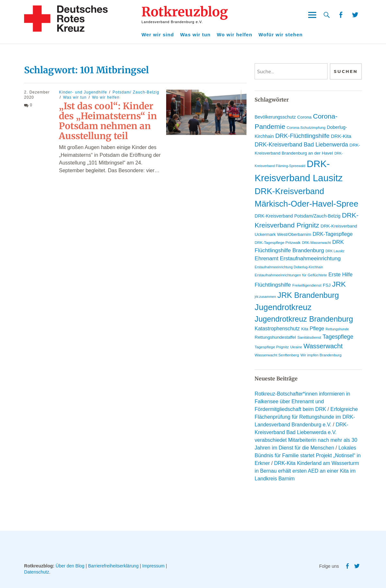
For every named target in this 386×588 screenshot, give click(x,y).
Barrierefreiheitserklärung (113, 566)
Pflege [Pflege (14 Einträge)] (317, 329)
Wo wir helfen (235, 35)
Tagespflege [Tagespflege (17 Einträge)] (338, 337)
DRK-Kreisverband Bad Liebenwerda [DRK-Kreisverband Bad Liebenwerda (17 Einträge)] (301, 145)
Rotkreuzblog (185, 12)
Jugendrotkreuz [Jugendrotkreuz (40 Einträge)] (283, 307)
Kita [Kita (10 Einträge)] (305, 329)
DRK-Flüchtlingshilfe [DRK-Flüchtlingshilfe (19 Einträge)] (302, 136)
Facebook (341, 15)
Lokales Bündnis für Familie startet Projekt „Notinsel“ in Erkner (308, 455)
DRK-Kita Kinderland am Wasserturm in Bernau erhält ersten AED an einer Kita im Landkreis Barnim (307, 471)
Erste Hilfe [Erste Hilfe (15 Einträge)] (341, 274)
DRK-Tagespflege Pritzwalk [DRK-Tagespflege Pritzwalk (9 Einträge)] (278, 243)
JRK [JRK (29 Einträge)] (339, 284)
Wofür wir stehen (280, 35)
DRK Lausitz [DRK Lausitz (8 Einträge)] (335, 251)
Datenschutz (37, 572)
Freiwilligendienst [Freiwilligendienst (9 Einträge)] (307, 285)
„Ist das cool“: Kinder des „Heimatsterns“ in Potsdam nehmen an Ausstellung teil (108, 121)
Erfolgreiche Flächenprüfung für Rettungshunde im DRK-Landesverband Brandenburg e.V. (306, 417)
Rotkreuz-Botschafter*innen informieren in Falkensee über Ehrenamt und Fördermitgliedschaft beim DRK (302, 401)
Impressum (153, 566)
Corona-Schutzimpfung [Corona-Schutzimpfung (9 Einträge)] (306, 128)
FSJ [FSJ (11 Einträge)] (327, 285)
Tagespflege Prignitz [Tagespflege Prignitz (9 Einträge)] (272, 347)
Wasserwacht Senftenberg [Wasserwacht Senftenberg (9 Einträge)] (277, 355)
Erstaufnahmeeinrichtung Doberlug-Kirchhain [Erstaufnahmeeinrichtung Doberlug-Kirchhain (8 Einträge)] (289, 267)
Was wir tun (196, 35)
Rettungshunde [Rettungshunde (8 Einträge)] (337, 329)
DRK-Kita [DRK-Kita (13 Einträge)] (341, 136)
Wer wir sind (158, 35)
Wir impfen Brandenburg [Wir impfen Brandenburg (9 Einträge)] (321, 355)
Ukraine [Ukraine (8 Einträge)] (296, 347)
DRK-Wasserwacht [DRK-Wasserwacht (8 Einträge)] (317, 243)
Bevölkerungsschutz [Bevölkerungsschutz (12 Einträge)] (275, 117)
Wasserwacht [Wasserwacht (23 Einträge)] (323, 346)
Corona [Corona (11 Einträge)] (305, 117)
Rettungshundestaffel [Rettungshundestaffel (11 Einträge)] (275, 337)
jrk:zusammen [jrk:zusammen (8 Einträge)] (265, 297)
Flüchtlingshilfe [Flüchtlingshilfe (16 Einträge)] (273, 285)
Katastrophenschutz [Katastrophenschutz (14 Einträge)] (277, 329)
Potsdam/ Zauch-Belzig (136, 92)
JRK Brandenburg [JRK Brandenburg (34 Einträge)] (308, 295)
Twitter (355, 15)
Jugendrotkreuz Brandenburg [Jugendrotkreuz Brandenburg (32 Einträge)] (304, 319)
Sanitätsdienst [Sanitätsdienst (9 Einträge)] (309, 337)
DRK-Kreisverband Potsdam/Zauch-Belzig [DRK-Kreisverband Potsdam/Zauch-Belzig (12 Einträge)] (297, 216)
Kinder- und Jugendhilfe (83, 92)
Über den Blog (70, 566)
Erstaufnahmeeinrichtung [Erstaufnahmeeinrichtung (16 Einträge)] (310, 258)
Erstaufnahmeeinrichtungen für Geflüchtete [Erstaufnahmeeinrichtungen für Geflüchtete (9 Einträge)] (291, 275)
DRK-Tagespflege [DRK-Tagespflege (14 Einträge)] (333, 234)
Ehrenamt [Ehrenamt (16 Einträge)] (266, 258)
